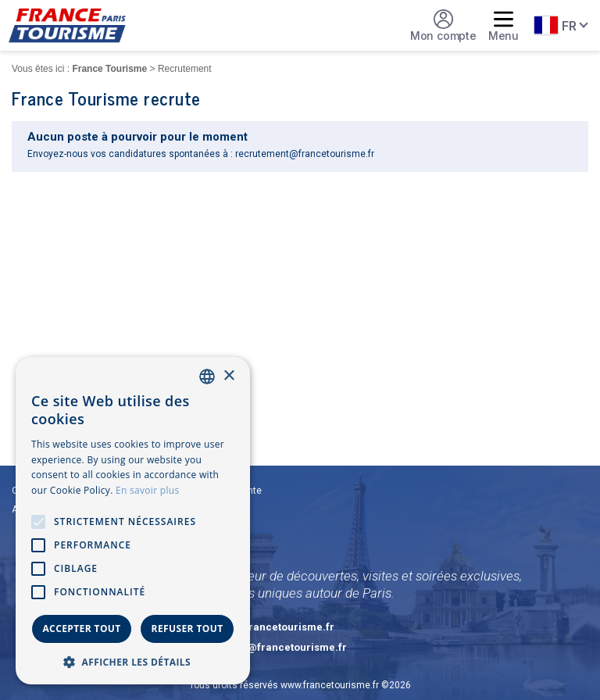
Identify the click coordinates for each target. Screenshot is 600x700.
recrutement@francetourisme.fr (305, 154)
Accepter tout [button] (81, 629)
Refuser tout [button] (187, 629)
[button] (133, 661)
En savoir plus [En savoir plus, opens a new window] (147, 490)
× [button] (229, 376)
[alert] (133, 521)
